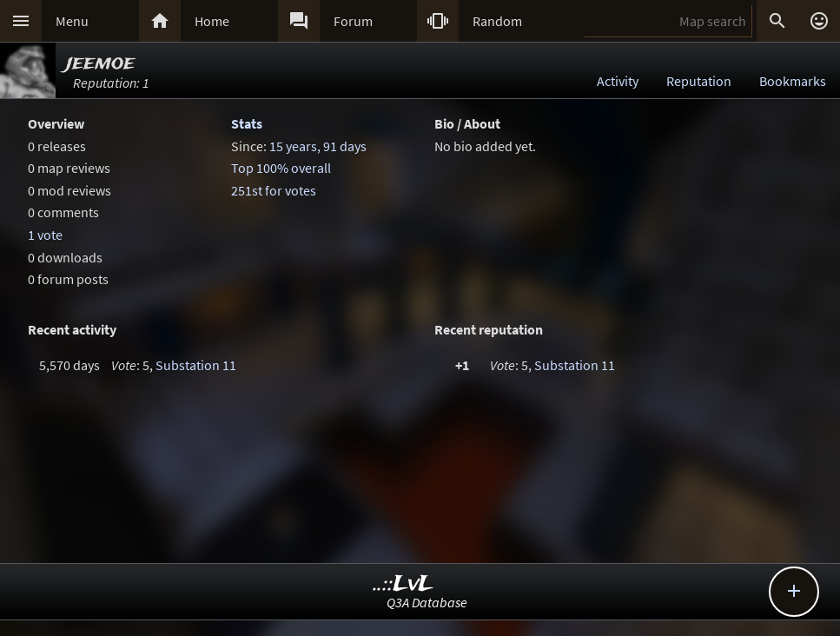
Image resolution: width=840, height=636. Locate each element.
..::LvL (403, 584)
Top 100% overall (281, 168)
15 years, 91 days (318, 146)
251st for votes (274, 190)
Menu (72, 21)
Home (212, 21)
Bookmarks (793, 81)
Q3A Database (427, 602)
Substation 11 (196, 365)
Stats (247, 123)
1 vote (45, 235)
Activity (618, 81)
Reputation (699, 81)
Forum (353, 21)
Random (497, 21)
